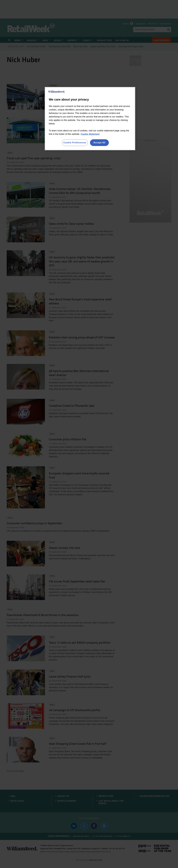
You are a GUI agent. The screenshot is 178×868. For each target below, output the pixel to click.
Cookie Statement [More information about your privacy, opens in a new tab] (90, 134)
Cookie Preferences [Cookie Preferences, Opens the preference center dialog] (75, 143)
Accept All (99, 143)
